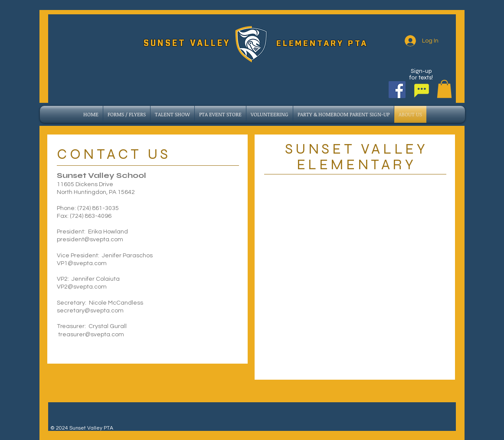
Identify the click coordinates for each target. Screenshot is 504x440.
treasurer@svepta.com (91, 335)
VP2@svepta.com (82, 287)
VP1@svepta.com (82, 263)
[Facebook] (397, 90)
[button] (444, 89)
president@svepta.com (90, 240)
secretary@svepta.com (90, 311)
